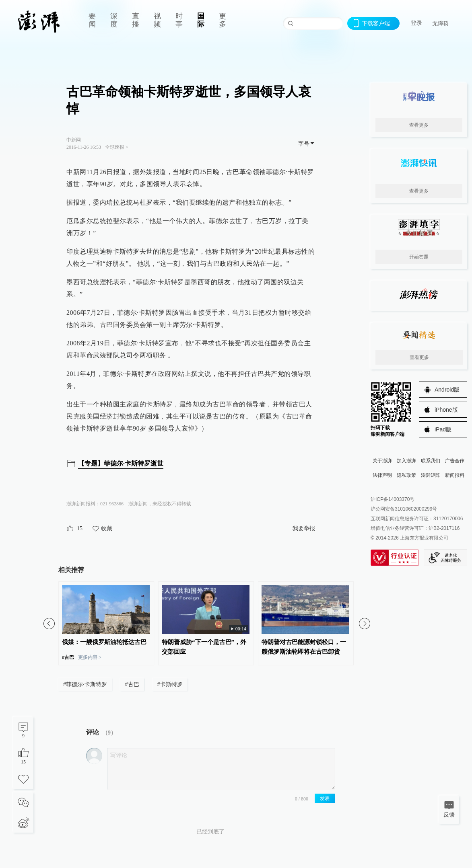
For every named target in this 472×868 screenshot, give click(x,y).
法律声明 (382, 475)
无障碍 (441, 23)
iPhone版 (446, 410)
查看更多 (419, 125)
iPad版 (443, 429)
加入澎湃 (406, 461)
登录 (416, 23)
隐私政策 (406, 475)
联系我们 (431, 461)
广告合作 (455, 461)
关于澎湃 (382, 461)
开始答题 (419, 257)
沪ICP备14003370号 (393, 499)
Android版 (447, 390)
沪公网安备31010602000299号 (404, 509)
